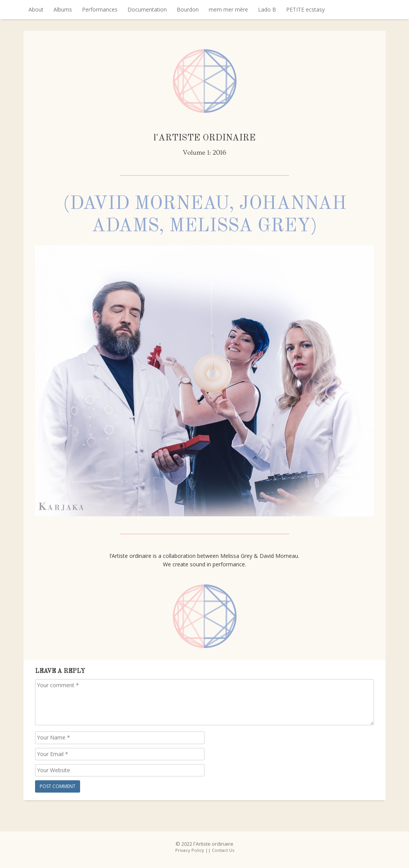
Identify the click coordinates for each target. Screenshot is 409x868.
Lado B (267, 9)
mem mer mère (228, 9)
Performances (100, 9)
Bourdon (188, 9)
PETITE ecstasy (305, 9)
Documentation (147, 9)
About (36, 9)
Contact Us (223, 850)
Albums (63, 9)
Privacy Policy (190, 850)
